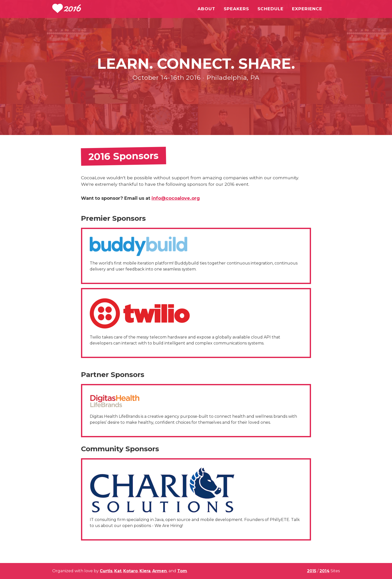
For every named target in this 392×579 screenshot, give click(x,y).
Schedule (270, 9)
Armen (159, 571)
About (206, 9)
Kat (118, 571)
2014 (324, 571)
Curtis (106, 571)
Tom (182, 571)
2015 (312, 571)
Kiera (145, 571)
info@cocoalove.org (176, 198)
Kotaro (130, 571)
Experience (307, 9)
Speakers (236, 9)
